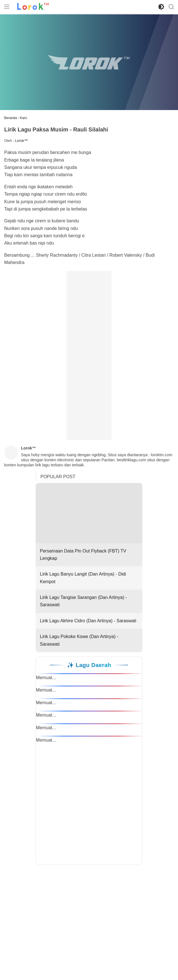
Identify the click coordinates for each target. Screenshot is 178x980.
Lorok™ (21, 141)
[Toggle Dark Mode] (161, 7)
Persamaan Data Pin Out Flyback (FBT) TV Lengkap (89, 522)
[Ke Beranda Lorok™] (33, 7)
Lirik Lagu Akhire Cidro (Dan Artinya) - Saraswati (88, 621)
